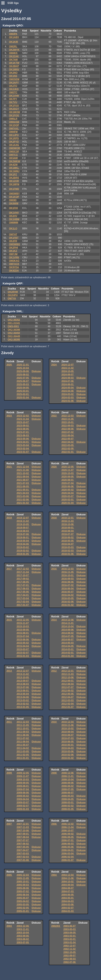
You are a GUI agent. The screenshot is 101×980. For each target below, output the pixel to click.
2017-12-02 (23, 569)
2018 (54, 518)
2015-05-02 (23, 643)
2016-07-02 (68, 585)
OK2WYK (14, 50)
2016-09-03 (68, 579)
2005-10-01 (23, 882)
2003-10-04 (23, 933)
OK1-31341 (14, 323)
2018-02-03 (68, 551)
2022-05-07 (68, 439)
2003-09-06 (23, 936)
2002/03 (56, 926)
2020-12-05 (68, 467)
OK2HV (13, 216)
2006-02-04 (68, 857)
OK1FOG (14, 115)
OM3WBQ (14, 244)
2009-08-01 (23, 786)
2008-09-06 (68, 783)
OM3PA (13, 34)
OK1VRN (14, 257)
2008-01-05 (68, 809)
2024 (54, 365)
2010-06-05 (68, 742)
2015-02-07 (23, 653)
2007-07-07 (23, 840)
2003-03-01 (70, 936)
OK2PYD (14, 142)
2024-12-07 (68, 365)
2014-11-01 (68, 623)
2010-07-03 (68, 738)
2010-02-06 (68, 755)
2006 (54, 824)
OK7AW (13, 60)
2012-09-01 (68, 681)
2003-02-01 (70, 939)
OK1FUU (14, 106)
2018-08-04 (68, 531)
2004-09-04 (68, 885)
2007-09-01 (23, 834)
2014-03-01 (68, 649)
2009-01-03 (23, 809)
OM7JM (13, 254)
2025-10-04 (23, 368)
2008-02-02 (68, 806)
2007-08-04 (23, 837)
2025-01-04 (23, 398)
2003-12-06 (23, 926)
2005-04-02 (23, 901)
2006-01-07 (68, 860)
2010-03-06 (68, 751)
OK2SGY (14, 109)
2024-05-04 (68, 388)
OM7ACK (14, 264)
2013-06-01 (23, 691)
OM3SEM (14, 79)
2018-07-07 (68, 534)
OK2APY (14, 83)
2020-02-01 (68, 500)
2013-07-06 (23, 687)
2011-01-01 (23, 758)
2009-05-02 (23, 796)
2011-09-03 (23, 732)
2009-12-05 (23, 773)
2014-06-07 (68, 640)
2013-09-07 (23, 681)
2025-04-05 (23, 388)
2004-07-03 (68, 891)
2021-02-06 (23, 500)
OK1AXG (14, 145)
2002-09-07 (70, 956)
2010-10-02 (68, 729)
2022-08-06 (68, 429)
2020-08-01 (68, 480)
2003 (9, 926)
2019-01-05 (23, 554)
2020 (54, 467)
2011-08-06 (23, 735)
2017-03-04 (23, 598)
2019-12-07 (23, 518)
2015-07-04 (23, 636)
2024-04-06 (68, 391)
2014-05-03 (68, 643)
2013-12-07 (23, 671)
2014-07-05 (68, 636)
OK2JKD (14, 89)
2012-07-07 (68, 687)
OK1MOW (14, 112)
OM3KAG (14, 261)
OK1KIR (13, 42)
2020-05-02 (68, 490)
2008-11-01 (68, 776)
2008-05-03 (68, 796)
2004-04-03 (68, 901)
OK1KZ (13, 251)
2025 (9, 365)
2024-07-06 (68, 381)
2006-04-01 (68, 850)
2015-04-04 (23, 646)
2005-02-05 (23, 908)
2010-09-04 (68, 732)
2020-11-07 (68, 470)
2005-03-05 (23, 905)
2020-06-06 (68, 486)
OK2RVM (13, 292)
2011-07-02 (23, 738)
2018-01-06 (68, 554)
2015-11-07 (23, 623)
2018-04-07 (68, 544)
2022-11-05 (68, 419)
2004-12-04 (68, 875)
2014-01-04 (68, 656)
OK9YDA (14, 267)
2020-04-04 (68, 493)
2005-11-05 (23, 878)
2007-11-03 (23, 827)
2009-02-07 (23, 806)
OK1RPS (14, 138)
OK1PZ (13, 174)
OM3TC (13, 92)
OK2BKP (14, 66)
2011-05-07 (23, 745)
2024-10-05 (68, 371)
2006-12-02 (68, 824)
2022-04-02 (68, 442)
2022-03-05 (68, 445)
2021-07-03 (23, 483)
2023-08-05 (23, 429)
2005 (9, 875)
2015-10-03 (23, 626)
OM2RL (13, 46)
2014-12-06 (68, 620)
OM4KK (13, 53)
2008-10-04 (68, 780)
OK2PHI (13, 248)
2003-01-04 (70, 942)
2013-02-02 (23, 704)
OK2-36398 (14, 330)
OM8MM (13, 223)
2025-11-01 (23, 365)
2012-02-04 (68, 704)
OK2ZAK (14, 56)
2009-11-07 (23, 776)
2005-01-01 (23, 911)
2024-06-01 (68, 384)
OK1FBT (14, 238)
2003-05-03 (70, 929)
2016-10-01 (68, 575)
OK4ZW (13, 165)
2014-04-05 (68, 646)
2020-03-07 (68, 496)
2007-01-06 (23, 860)
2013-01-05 (23, 707)
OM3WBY (14, 194)
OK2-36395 (14, 340)
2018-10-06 (68, 524)
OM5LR (13, 119)
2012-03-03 (68, 700)
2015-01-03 (23, 656)
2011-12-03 (23, 722)
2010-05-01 (68, 745)
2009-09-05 (23, 783)
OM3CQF (14, 152)
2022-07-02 (68, 432)
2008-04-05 (68, 799)
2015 (9, 620)
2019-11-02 (23, 521)
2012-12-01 (68, 671)
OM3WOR (14, 148)
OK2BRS (14, 178)
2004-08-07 (68, 888)
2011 (9, 722)
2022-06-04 (68, 435)
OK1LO (13, 229)
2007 (9, 824)
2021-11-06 (23, 470)
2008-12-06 (68, 773)
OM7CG (13, 155)
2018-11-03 (68, 521)
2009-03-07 (23, 803)
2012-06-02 (68, 691)
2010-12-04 (68, 722)
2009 (9, 773)
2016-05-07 (68, 592)
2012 (54, 671)
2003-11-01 (23, 929)
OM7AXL (14, 129)
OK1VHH (14, 96)
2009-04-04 (23, 799)
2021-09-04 (23, 477)
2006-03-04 (68, 854)
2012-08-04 (68, 684)
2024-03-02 (68, 394)
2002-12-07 (70, 946)
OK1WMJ (14, 171)
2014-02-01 (68, 653)
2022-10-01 (68, 422)
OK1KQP (14, 197)
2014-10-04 (68, 626)
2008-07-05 (68, 789)
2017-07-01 (23, 585)
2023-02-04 (23, 449)
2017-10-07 (23, 575)
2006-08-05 (68, 837)
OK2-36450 (14, 333)
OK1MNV (14, 69)
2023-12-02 (23, 416)
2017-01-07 (23, 605)
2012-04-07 (68, 697)
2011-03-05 (23, 751)
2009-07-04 (23, 789)
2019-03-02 (23, 547)
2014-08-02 (68, 633)
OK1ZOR (14, 181)
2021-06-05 (23, 486)
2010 (54, 722)
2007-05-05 (23, 847)
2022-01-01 (68, 452)
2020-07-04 (68, 483)
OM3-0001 (13, 326)
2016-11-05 (68, 572)
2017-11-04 (23, 572)
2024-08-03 (68, 378)
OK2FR (13, 241)
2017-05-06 (23, 592)
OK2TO (13, 86)
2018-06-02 (68, 538)
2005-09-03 (23, 885)
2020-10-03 (68, 473)
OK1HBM (14, 219)
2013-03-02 (23, 700)
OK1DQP (14, 125)
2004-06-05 (68, 895)
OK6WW (14, 203)
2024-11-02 (68, 368)
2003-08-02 (23, 939)
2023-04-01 (23, 442)
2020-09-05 (68, 477)
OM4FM (13, 132)
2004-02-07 (68, 908)
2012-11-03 (68, 674)
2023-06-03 (23, 435)
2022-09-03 (68, 426)
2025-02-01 (23, 394)
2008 (54, 773)
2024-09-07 (68, 375)
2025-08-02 (23, 375)
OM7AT (13, 234)
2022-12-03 (68, 416)
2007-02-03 (23, 857)
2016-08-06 (68, 582)
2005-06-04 (23, 895)
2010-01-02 (68, 758)
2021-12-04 (23, 467)
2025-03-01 (23, 391)
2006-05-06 (68, 847)
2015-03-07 (23, 649)
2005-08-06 (23, 888)
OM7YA (12, 298)
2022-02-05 (68, 449)
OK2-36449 (14, 336)
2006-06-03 (68, 844)
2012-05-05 (68, 694)
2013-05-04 (23, 694)
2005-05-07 (23, 898)
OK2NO (13, 73)
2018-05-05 (68, 541)
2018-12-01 (68, 518)
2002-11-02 (70, 949)
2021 (9, 467)
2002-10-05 (70, 952)
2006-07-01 (68, 840)
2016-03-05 (68, 598)
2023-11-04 (23, 419)
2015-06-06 (23, 640)
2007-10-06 (23, 831)
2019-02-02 (23, 551)
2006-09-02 (68, 834)
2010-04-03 (68, 748)
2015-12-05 (23, 620)
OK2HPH (13, 295)
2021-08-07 (23, 480)
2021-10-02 (23, 473)
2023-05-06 (23, 439)
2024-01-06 (68, 401)
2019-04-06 (23, 544)
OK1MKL (14, 168)
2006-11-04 (68, 827)
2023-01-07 (23, 452)
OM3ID (13, 200)
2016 (54, 569)
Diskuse (36, 371)
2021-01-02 (23, 503)
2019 (9, 518)
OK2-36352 (14, 320)
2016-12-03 (68, 569)
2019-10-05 (23, 524)
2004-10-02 (68, 882)
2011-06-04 (23, 742)
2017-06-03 (23, 589)
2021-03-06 (23, 496)
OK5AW (13, 158)
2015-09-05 (23, 630)
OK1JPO (14, 135)
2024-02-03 (68, 398)
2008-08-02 (68, 786)
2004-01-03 (68, 911)
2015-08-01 (23, 633)
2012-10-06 (68, 677)
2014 (54, 620)
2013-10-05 (23, 677)
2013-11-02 (23, 674)
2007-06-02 (23, 844)
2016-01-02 (68, 605)
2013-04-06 (23, 697)
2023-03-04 (23, 445)
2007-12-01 (23, 824)
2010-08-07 (68, 735)
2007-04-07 (23, 850)
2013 (9, 671)
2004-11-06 (68, 878)
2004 (54, 875)
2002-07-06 (70, 962)
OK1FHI (13, 208)
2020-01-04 (68, 503)
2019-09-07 (23, 528)
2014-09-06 (68, 630)
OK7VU (13, 102)
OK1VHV (14, 213)
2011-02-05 (23, 755)
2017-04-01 (23, 595)
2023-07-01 (23, 432)
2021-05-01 (23, 490)
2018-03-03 (68, 547)
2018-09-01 (68, 528)
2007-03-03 (23, 854)
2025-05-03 (23, 384)
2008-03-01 (68, 803)
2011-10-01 (23, 729)
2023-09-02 (23, 426)
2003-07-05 (23, 942)
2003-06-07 (70, 926)
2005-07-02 (23, 891)
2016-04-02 (68, 595)
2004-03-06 (68, 905)
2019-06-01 (23, 538)
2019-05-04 (23, 541)
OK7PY (13, 99)
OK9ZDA (14, 271)
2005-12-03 (23, 875)
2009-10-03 (23, 780)
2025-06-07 (23, 381)
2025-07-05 (23, 378)
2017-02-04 (23, 602)
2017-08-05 (23, 582)
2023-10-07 (23, 422)
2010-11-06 (68, 725)
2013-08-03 (23, 684)
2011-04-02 (23, 748)
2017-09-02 (23, 579)
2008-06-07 (68, 793)
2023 (9, 416)
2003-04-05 (70, 933)
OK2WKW (15, 161)
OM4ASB (14, 122)
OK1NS (13, 76)
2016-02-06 (68, 602)
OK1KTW (14, 63)
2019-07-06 (23, 534)
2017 (9, 569)
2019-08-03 (23, 531)
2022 (54, 416)
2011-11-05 (23, 725)
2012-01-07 (68, 707)
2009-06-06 (23, 793)
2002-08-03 (70, 959)
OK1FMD (14, 189)
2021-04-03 (23, 493)
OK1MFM (14, 184)
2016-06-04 (68, 589)
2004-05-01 (68, 898)
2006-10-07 (68, 831)
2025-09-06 (23, 371)
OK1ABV (14, 37)
